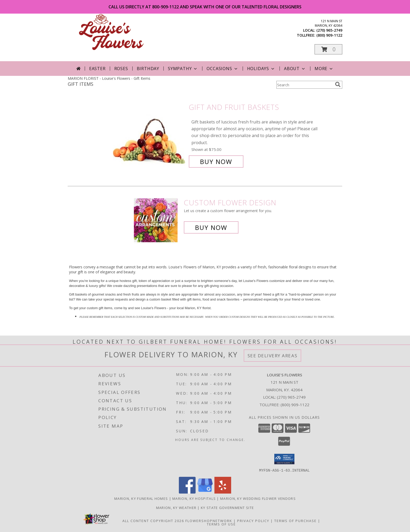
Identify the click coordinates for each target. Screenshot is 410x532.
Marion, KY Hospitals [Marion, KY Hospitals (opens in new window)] (194, 498)
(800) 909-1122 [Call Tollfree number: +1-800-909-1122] (295, 405)
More (324, 69)
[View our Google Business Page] (205, 492)
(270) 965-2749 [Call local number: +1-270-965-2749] (329, 30)
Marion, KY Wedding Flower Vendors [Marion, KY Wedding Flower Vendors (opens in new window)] (258, 498)
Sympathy (183, 69)
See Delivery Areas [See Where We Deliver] (273, 356)
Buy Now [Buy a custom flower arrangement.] (211, 227)
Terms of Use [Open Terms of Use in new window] (221, 524)
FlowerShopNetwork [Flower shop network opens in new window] (209, 520)
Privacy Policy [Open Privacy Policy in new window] (253, 520)
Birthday (148, 69)
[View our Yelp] (223, 492)
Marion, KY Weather (176, 507)
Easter (97, 69)
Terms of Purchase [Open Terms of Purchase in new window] (295, 520)
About (295, 69)
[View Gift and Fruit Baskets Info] (150, 134)
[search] (338, 84)
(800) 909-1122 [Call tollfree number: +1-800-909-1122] (329, 35)
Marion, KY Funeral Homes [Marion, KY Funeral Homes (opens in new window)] (141, 498)
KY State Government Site (227, 507)
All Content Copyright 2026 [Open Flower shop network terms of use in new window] (153, 520)
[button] (328, 49)
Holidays (261, 69)
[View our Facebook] (187, 492)
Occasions (222, 69)
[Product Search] (305, 85)
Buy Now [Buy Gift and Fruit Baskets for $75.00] (216, 162)
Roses (121, 69)
